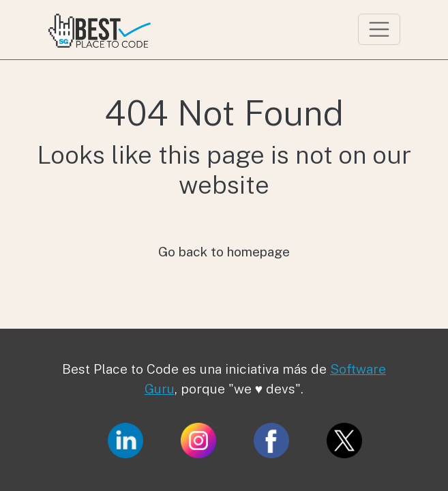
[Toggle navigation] (379, 29)
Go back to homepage (224, 252)
